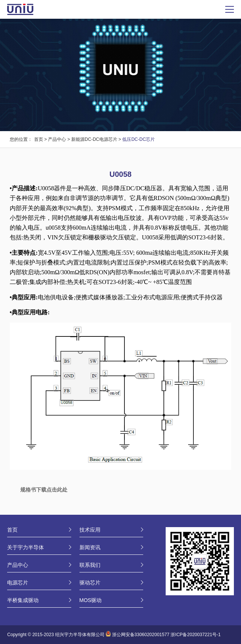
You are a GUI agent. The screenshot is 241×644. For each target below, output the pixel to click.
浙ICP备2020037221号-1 (195, 635)
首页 (39, 139)
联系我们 (90, 565)
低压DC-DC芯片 (138, 139)
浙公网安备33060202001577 (141, 635)
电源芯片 (18, 583)
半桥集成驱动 (23, 600)
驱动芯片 (90, 583)
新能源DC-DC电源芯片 (94, 139)
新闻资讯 (90, 547)
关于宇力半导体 (25, 547)
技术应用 (90, 530)
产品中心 (57, 139)
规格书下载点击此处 (44, 490)
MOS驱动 (91, 600)
